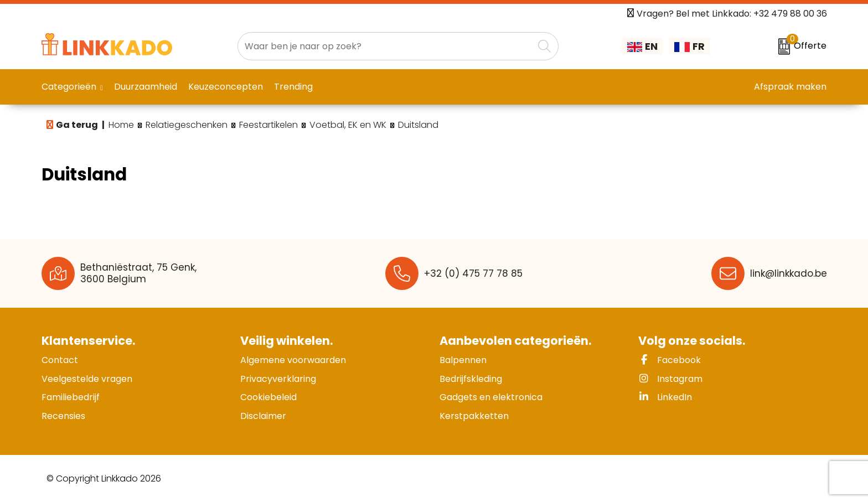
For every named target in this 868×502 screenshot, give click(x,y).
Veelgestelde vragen (87, 379)
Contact (60, 360)
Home (121, 125)
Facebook (670, 360)
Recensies (63, 416)
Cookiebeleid (268, 397)
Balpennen (463, 360)
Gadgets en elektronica (491, 397)
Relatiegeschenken (187, 125)
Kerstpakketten (474, 416)
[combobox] (386, 46)
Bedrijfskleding (471, 379)
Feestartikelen (268, 125)
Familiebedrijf (71, 397)
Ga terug (77, 125)
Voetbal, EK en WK (348, 125)
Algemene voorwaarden (293, 360)
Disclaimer (263, 416)
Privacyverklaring (278, 379)
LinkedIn (665, 397)
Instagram (670, 379)
